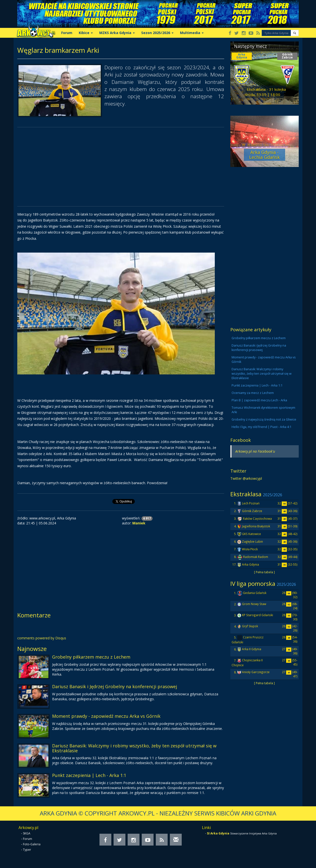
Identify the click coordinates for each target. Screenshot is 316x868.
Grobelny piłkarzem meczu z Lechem (91, 657)
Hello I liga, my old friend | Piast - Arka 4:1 (261, 427)
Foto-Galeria (32, 844)
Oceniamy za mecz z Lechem (253, 393)
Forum (67, 33)
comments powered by (42, 638)
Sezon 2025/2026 (157, 33)
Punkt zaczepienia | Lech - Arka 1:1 (89, 775)
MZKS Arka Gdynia (117, 33)
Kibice (86, 33)
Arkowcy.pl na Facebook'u (255, 451)
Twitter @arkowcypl (246, 478)
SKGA (27, 833)
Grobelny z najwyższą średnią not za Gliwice (264, 419)
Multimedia (192, 33)
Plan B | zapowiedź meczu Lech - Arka (259, 400)
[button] (295, 33)
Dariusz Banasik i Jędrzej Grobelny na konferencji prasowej (115, 686)
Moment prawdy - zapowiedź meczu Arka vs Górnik (106, 716)
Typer (27, 850)
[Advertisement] (121, 167)
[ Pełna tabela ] (264, 572)
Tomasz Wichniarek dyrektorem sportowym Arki (263, 410)
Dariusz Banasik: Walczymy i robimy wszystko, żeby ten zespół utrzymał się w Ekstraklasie (134, 748)
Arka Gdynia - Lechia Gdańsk (264, 155)
